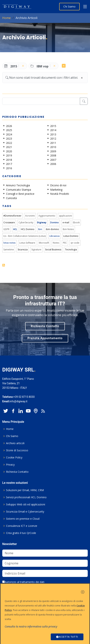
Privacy (10, 465)
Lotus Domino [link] (71, 236)
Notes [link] (56, 243)
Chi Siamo (69, 6)
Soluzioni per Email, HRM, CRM (25, 490)
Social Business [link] (53, 250)
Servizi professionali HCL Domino (26, 497)
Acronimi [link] (30, 216)
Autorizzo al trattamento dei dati (23, 582)
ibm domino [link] (52, 229)
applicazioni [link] (65, 216)
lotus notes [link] (9, 243)
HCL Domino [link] (28, 229)
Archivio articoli (15, 443)
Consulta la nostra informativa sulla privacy (31, 626)
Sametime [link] (9, 250)
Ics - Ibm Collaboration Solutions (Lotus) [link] (25, 236)
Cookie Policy (14, 458)
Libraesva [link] (54, 236)
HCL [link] (15, 229)
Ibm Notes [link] (68, 229)
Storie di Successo (17, 450)
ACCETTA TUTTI (67, 637)
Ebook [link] (76, 222)
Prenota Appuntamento (45, 338)
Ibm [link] (40, 229)
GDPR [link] (6, 229)
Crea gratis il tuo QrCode (21, 533)
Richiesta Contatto (45, 326)
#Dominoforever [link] (12, 216)
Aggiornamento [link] (47, 216)
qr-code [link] (75, 243)
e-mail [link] (66, 222)
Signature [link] (36, 250)
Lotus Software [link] (27, 243)
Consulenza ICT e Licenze (22, 526)
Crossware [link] (9, 222)
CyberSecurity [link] (26, 222)
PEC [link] (65, 243)
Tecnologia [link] (71, 250)
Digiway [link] (42, 222)
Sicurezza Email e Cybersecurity (25, 512)
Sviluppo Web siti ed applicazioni (26, 504)
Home (6, 18)
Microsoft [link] (44, 243)
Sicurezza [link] (23, 250)
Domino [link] (54, 222)
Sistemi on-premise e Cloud (23, 519)
